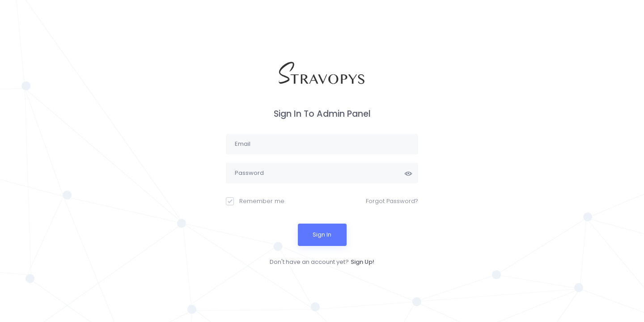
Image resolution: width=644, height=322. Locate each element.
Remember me (255, 201)
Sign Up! (362, 262)
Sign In (322, 235)
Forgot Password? (392, 201)
